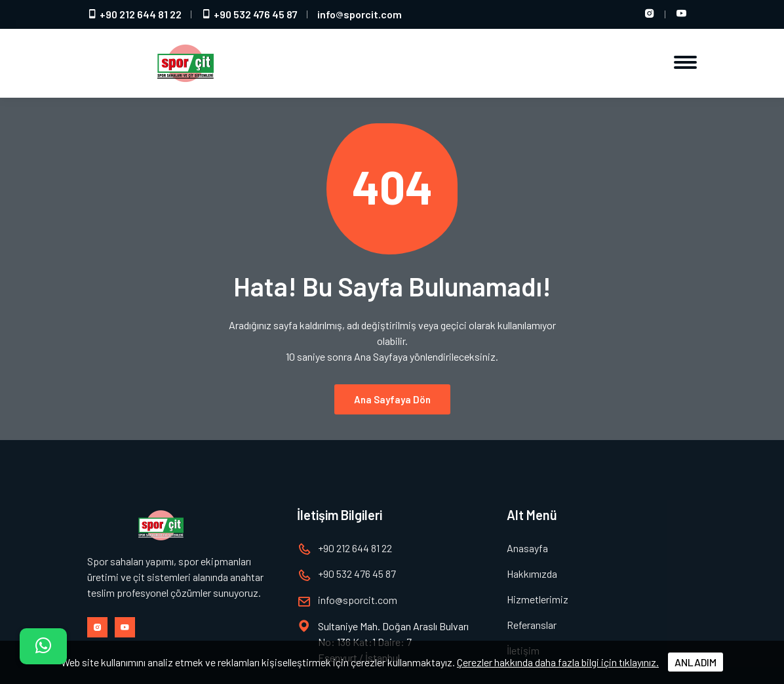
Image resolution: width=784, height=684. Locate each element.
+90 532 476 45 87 (249, 14)
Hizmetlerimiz (538, 599)
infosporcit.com (360, 14)
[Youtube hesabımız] (681, 14)
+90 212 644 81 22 (134, 14)
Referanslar (532, 625)
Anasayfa (527, 548)
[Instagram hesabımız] (650, 14)
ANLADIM (696, 662)
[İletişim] (43, 646)
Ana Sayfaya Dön (392, 399)
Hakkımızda (532, 573)
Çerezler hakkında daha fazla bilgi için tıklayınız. (558, 662)
